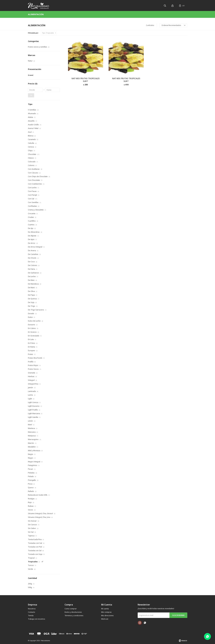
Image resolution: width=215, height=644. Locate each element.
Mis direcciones (107, 616)
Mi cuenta (105, 609)
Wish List (105, 619)
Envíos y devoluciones (73, 612)
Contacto (32, 612)
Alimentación (36, 14)
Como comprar (71, 609)
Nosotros (32, 609)
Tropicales (48, 33)
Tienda (31, 616)
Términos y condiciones (74, 616)
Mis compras (106, 612)
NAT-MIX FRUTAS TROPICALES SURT (86, 80)
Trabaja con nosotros (37, 619)
